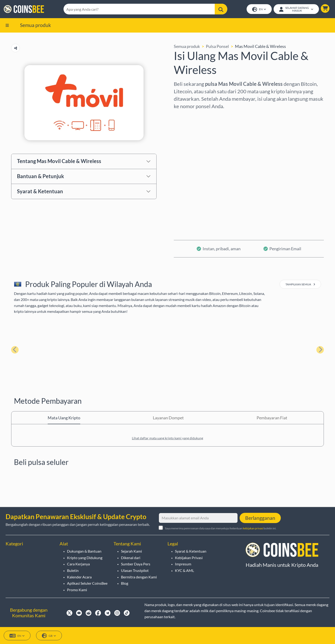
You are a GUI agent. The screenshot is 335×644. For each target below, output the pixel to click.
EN (259, 9)
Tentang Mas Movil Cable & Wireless (59, 161)
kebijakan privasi (253, 528)
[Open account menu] (296, 9)
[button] (325, 8)
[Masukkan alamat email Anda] (198, 518)
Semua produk (35, 25)
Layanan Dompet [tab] (168, 418)
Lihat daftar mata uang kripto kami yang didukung (167, 438)
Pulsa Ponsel (217, 46)
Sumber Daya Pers (136, 564)
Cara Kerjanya (78, 564)
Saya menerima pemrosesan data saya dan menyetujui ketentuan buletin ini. (221, 528)
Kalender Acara (79, 577)
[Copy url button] (15, 48)
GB (49, 636)
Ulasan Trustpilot (135, 570)
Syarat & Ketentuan (40, 191)
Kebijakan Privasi (189, 558)
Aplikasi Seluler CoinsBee (87, 583)
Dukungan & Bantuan (84, 551)
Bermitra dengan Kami (139, 577)
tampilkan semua (300, 284)
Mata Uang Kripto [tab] (64, 418)
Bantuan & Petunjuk (40, 176)
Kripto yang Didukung (85, 558)
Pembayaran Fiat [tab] (272, 418)
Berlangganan (260, 518)
